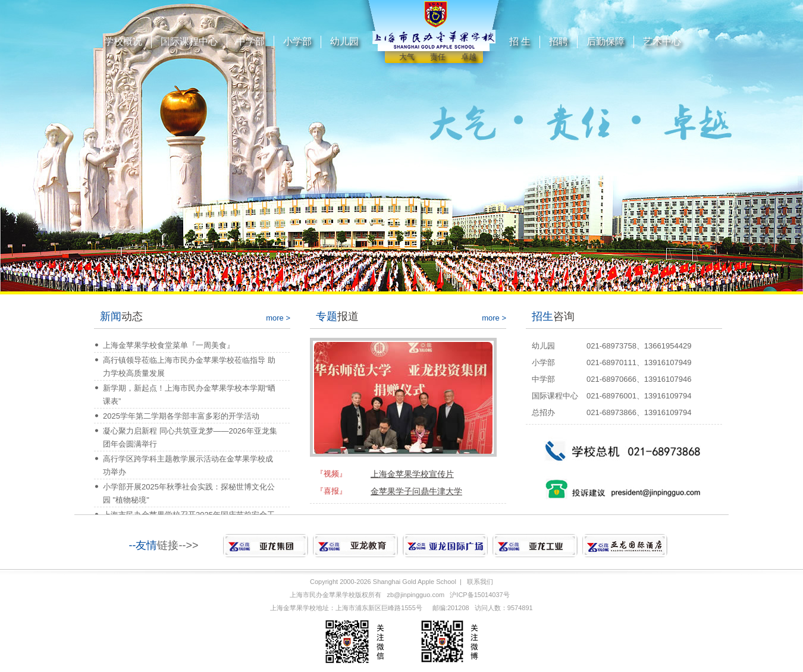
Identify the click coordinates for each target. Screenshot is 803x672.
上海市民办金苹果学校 (322, 595)
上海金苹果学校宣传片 (412, 474)
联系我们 (480, 582)
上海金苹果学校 (293, 608)
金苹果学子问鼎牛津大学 (416, 491)
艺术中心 (662, 41)
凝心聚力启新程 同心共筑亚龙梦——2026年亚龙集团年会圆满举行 (190, 437)
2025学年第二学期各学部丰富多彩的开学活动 (181, 416)
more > (278, 318)
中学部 (250, 41)
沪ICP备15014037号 (479, 595)
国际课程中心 (189, 41)
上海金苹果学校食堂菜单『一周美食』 (169, 345)
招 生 (520, 41)
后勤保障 (606, 41)
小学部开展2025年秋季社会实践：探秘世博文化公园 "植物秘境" (189, 493)
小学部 (297, 41)
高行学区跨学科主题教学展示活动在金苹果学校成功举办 (188, 465)
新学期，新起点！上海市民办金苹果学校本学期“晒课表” (189, 395)
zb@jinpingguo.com (415, 595)
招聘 (559, 41)
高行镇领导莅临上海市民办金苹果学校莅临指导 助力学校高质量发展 (189, 367)
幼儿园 (344, 41)
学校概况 (123, 41)
